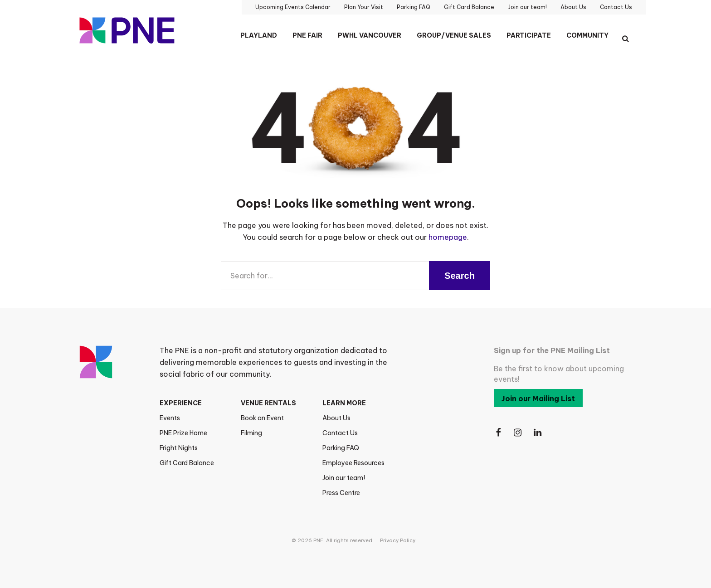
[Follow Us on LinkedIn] (538, 433)
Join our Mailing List (538, 398)
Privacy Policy (398, 540)
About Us (336, 418)
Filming (251, 433)
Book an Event (262, 418)
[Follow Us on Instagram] (518, 433)
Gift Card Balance (187, 463)
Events (170, 418)
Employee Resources (353, 463)
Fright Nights (179, 448)
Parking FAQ (341, 448)
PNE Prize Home (183, 433)
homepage (448, 237)
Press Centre (341, 493)
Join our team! (344, 478)
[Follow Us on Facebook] (498, 433)
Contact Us (340, 433)
